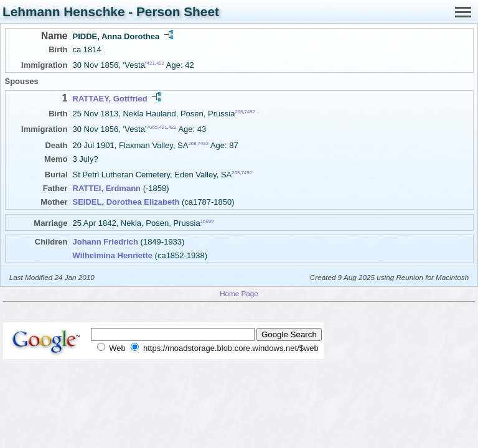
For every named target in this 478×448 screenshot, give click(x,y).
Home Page (239, 293)
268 (239, 112)
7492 (250, 112)
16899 (207, 221)
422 (160, 63)
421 (151, 63)
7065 (152, 127)
